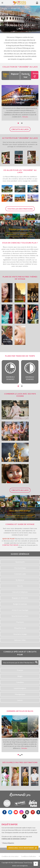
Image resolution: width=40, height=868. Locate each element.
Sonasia (4, 8)
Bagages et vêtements (20, 598)
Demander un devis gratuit (20, 234)
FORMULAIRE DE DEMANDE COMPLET (14, 839)
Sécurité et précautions (20, 616)
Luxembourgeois (20, 688)
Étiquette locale (20, 628)
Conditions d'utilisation (29, 856)
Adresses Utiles (20, 640)
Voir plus (25, 117)
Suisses (20, 700)
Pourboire (20, 622)
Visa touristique (20, 568)
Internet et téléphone (20, 592)
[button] (18, 123)
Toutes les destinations (20, 209)
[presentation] (38, 157)
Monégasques (20, 694)
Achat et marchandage (20, 610)
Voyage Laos (15, 8)
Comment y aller (20, 574)
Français (20, 670)
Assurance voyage (20, 634)
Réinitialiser (36, 75)
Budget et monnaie (20, 604)
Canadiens (20, 682)
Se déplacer (20, 580)
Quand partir (20, 562)
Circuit (26, 8)
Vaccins (20, 586)
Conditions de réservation (10, 856)
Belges (20, 676)
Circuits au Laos (20, 129)
